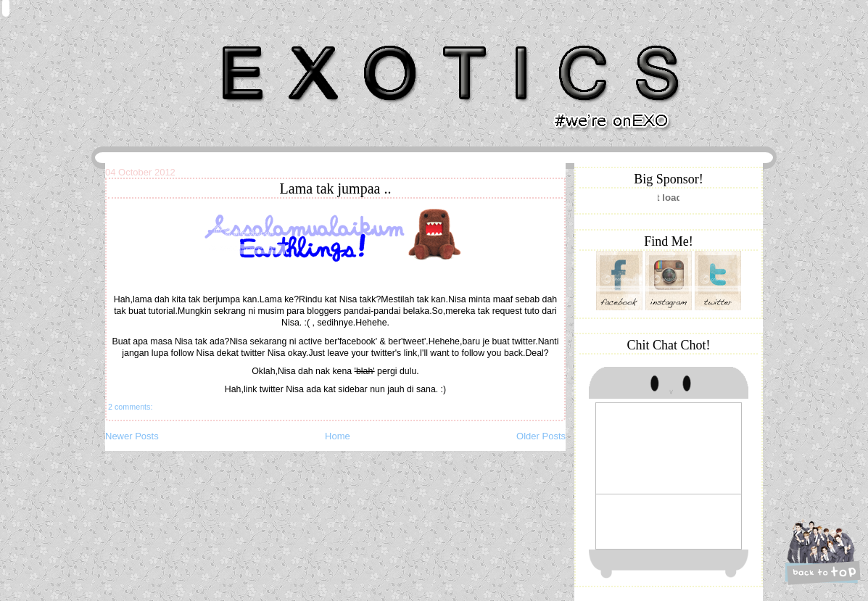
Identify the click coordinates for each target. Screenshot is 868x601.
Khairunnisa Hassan (264, 40)
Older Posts (541, 436)
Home (338, 436)
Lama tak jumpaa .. (336, 188)
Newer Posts (132, 436)
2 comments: (130, 407)
